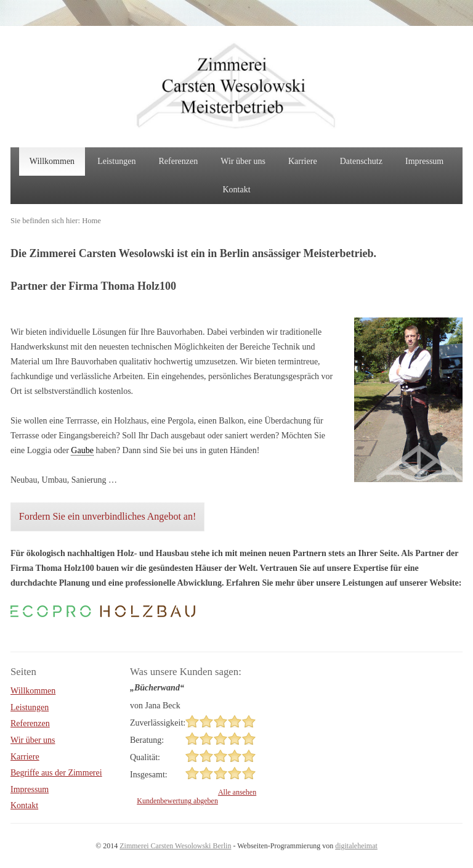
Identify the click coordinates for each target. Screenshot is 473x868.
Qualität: (145, 757)
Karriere (303, 161)
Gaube (82, 450)
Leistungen (116, 161)
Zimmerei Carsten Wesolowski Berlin (175, 846)
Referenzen (179, 161)
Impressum (424, 161)
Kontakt (236, 190)
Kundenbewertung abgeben (177, 801)
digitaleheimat (356, 846)
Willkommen (52, 161)
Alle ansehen (237, 792)
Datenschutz (361, 161)
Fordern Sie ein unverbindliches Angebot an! (108, 516)
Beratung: (147, 740)
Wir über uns (243, 161)
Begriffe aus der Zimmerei (56, 773)
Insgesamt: (149, 775)
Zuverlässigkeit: (158, 723)
